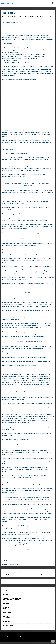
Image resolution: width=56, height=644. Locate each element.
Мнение (7, 612)
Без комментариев (46, 16)
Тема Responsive (28, 637)
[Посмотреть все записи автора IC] (3, 16)
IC (6, 560)
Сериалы (8, 626)
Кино (6, 608)
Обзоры (36, 16)
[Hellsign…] (19, 16)
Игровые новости (13, 599)
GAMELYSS (8, 3)
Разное (7, 621)
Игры (32, 16)
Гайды (7, 595)
